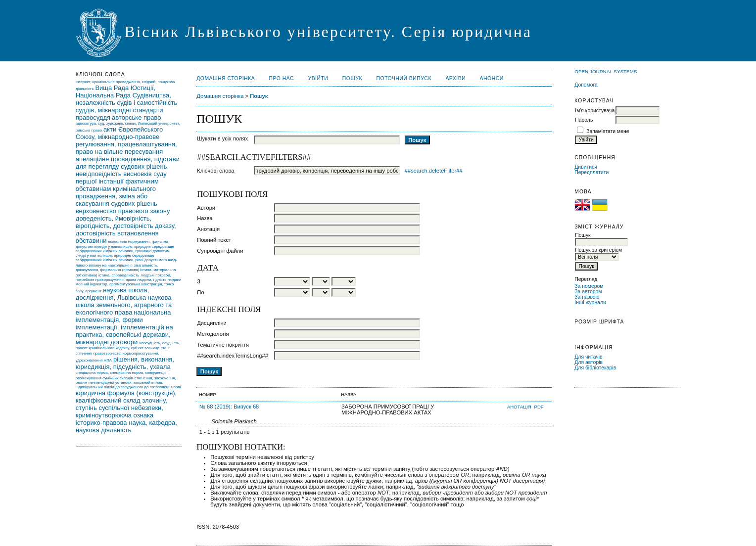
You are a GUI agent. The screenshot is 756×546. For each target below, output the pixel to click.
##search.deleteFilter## (434, 171)
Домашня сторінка (226, 78)
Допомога (586, 85)
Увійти (318, 78)
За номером (589, 286)
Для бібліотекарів (595, 368)
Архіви (455, 78)
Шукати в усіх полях (222, 138)
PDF (539, 407)
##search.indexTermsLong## (233, 356)
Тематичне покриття (223, 345)
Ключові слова (215, 171)
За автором (588, 292)
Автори (206, 208)
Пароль (584, 120)
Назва (205, 218)
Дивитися (586, 167)
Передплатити (591, 172)
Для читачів (588, 357)
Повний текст (214, 240)
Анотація (208, 229)
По (200, 292)
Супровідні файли (220, 251)
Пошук (352, 78)
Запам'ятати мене (608, 131)
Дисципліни (212, 323)
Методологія (213, 334)
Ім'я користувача (595, 111)
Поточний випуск (404, 78)
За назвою (587, 297)
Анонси (492, 78)
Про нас (282, 78)
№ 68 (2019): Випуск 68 (229, 407)
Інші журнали (590, 302)
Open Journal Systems (606, 71)
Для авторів (589, 362)
